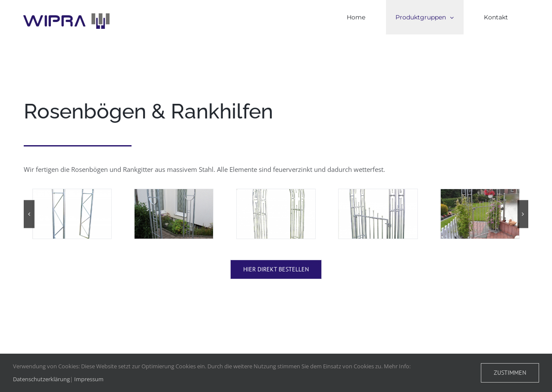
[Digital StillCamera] (276, 214)
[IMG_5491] (72, 214)
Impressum (89, 379)
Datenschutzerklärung (41, 379)
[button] (29, 214)
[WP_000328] (480, 214)
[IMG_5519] (174, 214)
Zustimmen (510, 373)
